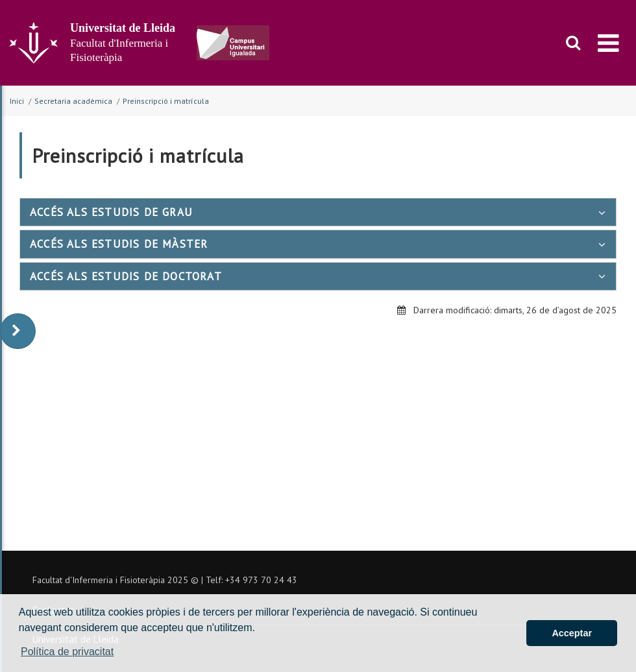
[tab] (318, 212)
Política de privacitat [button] (67, 652)
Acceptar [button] (572, 633)
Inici (17, 101)
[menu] (608, 43)
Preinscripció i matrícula (166, 101)
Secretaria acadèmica (73, 101)
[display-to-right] (18, 331)
